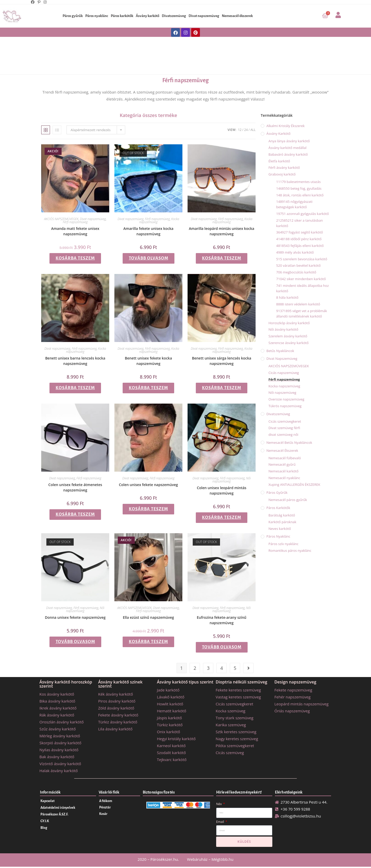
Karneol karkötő (171, 746)
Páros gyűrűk (73, 16)
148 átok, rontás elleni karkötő (300, 195)
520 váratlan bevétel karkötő (298, 265)
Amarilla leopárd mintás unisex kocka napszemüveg (222, 231)
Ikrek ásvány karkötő (58, 708)
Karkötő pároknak (282, 522)
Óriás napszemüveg (292, 711)
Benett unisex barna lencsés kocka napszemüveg (75, 361)
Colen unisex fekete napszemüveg (148, 485)
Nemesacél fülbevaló (285, 458)
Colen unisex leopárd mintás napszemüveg (222, 490)
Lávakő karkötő (171, 697)
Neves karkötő (280, 529)
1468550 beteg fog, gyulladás (299, 188)
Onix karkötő (168, 732)
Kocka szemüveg (230, 711)
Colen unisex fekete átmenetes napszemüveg (75, 487)
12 (240, 130)
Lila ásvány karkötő (115, 729)
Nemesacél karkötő (284, 471)
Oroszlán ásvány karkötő (62, 722)
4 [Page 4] (222, 668)
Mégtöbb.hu (222, 859)
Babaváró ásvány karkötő (288, 154)
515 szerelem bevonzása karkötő (302, 259)
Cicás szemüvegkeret (285, 421)
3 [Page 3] (208, 668)
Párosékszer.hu (164, 859)
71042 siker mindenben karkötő (301, 279)
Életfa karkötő (279, 161)
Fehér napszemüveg (292, 697)
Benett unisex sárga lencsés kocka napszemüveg (222, 361)
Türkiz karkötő (170, 725)
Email (221, 822)
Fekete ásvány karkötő (118, 715)
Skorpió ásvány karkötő (60, 743)
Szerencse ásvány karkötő (289, 343)
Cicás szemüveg (230, 753)
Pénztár (105, 807)
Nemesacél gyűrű (282, 464)
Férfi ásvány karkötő (284, 168)
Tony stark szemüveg (234, 718)
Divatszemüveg (174, 16)
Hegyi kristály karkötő (176, 739)
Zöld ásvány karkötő (116, 708)
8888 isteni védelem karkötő (298, 304)
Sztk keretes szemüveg (236, 732)
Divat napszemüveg (204, 16)
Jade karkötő (168, 690)
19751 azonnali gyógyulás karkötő (302, 214)
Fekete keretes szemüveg (238, 690)
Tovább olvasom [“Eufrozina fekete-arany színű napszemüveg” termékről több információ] (222, 647)
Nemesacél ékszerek (237, 16)
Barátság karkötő (282, 515)
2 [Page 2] (195, 668)
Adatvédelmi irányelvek (58, 808)
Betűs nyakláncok (280, 351)
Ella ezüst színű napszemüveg (149, 617)
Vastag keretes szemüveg (238, 697)
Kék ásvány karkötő (116, 694)
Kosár (103, 814)
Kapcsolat (48, 801)
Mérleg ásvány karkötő (60, 736)
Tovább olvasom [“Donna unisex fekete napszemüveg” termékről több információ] (75, 642)
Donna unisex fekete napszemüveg (75, 617)
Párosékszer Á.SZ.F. (54, 814)
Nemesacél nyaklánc (284, 478)
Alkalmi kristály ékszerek (285, 126)
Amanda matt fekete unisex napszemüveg (75, 231)
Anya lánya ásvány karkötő (289, 141)
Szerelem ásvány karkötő (288, 336)
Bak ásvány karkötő (57, 757)
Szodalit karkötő (171, 753)
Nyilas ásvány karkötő (59, 750)
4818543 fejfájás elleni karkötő (300, 246)
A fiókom (106, 801)
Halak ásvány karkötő (59, 771)
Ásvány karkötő (147, 16)
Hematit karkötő (172, 711)
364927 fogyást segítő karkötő (300, 232)
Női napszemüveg (282, 393)
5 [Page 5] (235, 668)
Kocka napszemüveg (284, 386)
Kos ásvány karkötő (57, 694)
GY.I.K (45, 821)
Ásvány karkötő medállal (287, 148)
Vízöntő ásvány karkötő (60, 764)
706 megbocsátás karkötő (296, 272)
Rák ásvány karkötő (57, 715)
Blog (44, 828)
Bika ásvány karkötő (57, 701)
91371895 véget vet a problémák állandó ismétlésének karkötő (302, 314)
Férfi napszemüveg (185, 80)
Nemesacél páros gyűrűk (288, 500)
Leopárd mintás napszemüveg (301, 704)
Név (219, 804)
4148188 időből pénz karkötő (299, 239)
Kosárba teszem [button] (75, 258)
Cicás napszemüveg (284, 373)
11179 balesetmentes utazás (298, 182)
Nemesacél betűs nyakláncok (289, 443)
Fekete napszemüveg (293, 690)
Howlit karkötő (170, 704)
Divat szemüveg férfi (284, 428)
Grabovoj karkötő (282, 174)
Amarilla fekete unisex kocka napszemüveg (148, 231)
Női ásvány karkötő (283, 329)
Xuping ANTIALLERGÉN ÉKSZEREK (294, 485)
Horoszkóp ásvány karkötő (289, 323)
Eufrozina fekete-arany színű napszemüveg (222, 620)
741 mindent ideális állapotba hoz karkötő (302, 288)
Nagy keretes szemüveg (237, 739)
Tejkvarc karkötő (172, 760)
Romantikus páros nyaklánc (290, 550)
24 (246, 130)
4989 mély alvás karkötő (295, 252)
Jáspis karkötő (169, 718)
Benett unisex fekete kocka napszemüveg (149, 361)
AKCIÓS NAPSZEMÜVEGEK (61, 219)
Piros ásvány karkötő (117, 701)
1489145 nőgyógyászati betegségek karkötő (294, 204)
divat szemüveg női (283, 435)
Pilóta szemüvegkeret (235, 746)
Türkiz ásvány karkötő (118, 722)
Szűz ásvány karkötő (58, 729)
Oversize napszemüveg (286, 399)
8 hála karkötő (287, 297)
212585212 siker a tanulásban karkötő (300, 223)
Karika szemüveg (231, 725)
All (253, 130)
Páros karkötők (122, 16)
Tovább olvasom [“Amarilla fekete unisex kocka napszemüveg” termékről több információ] (149, 258)
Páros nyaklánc (97, 16)
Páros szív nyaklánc (283, 544)
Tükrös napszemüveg (285, 406)
